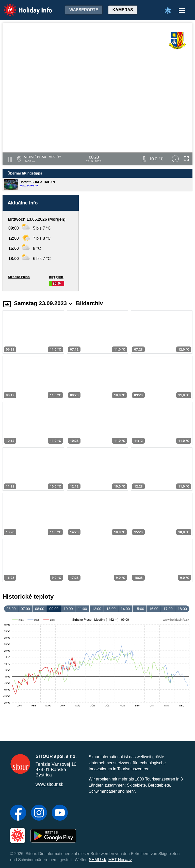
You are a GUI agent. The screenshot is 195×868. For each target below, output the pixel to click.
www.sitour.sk (49, 784)
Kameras (123, 10)
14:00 (125, 609)
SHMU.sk (97, 860)
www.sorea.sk (29, 185)
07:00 (25, 609)
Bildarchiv (89, 303)
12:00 (97, 609)
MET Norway (120, 860)
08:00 (40, 609)
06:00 (11, 609)
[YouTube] (60, 813)
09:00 (54, 609)
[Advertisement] (138, 243)
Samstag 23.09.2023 (43, 303)
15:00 (139, 609)
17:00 (168, 609)
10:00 (68, 609)
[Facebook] (18, 813)
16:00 (154, 609)
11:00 (83, 609)
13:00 (111, 609)
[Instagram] (39, 813)
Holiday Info (23, 6)
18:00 (182, 609)
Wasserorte (84, 10)
